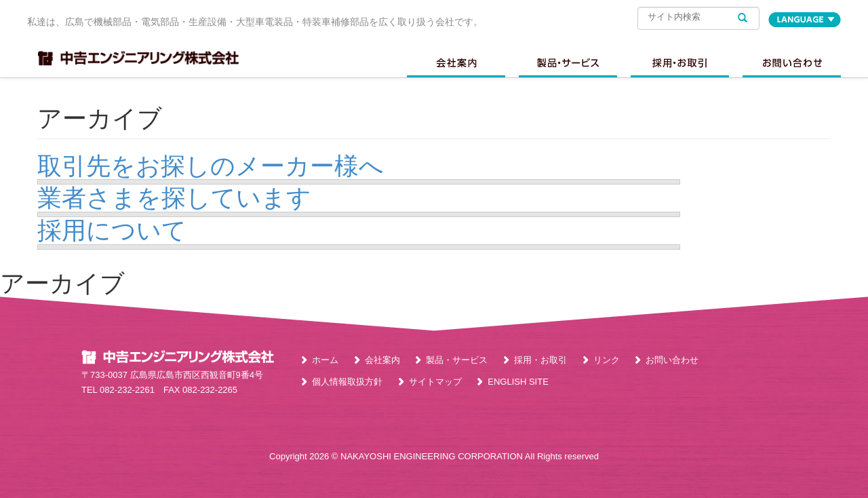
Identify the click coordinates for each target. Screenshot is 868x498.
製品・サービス (457, 360)
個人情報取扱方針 (347, 382)
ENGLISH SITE (518, 382)
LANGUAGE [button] (805, 20)
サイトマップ (435, 382)
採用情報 (680, 64)
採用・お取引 (540, 360)
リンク (607, 360)
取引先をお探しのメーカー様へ (211, 166)
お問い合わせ (792, 64)
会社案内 (456, 64)
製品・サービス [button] (568, 64)
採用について (112, 230)
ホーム (325, 360)
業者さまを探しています (174, 198)
